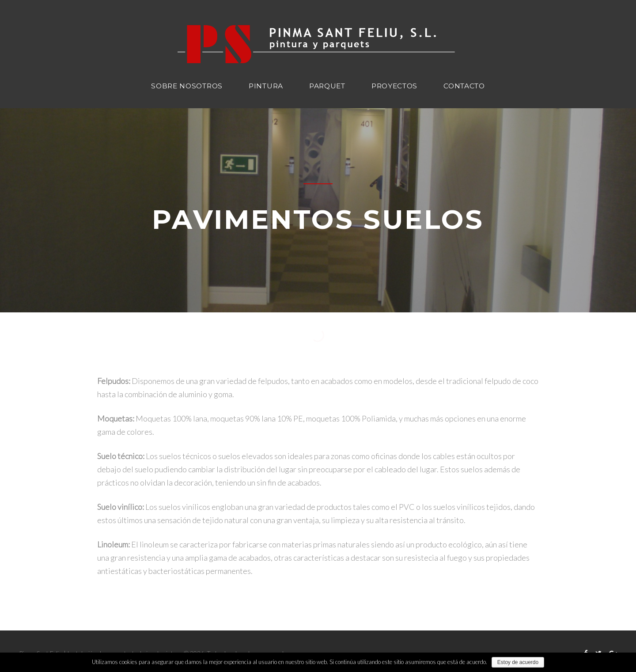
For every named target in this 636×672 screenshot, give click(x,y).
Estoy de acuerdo (518, 662)
